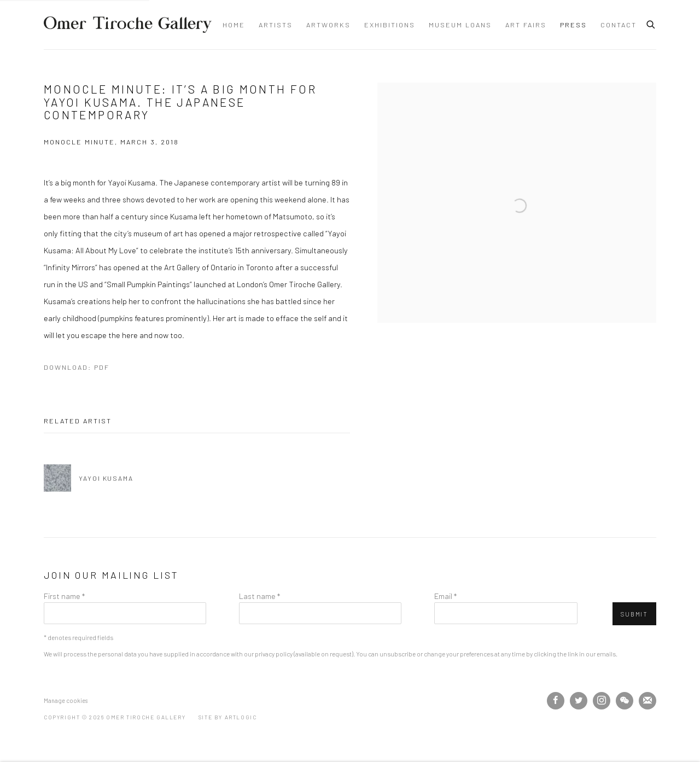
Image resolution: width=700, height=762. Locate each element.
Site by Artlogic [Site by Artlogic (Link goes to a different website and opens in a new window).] (228, 717)
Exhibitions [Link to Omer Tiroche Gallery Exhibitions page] (390, 25)
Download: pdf (77, 367)
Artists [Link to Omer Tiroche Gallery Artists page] (276, 25)
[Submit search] (651, 23)
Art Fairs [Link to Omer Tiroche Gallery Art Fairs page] (526, 25)
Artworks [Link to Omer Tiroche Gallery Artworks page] (328, 25)
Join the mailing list (647, 701)
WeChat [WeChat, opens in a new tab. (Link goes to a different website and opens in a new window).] (625, 701)
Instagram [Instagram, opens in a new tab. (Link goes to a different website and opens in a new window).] (602, 701)
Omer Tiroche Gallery (128, 25)
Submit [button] (634, 614)
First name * (64, 596)
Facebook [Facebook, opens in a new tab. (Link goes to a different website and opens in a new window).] (556, 701)
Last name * (259, 596)
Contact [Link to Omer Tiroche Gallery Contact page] (619, 25)
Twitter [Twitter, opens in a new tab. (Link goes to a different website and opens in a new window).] (579, 701)
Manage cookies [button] (66, 700)
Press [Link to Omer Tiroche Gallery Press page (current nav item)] (573, 25)
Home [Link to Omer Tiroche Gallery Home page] (234, 25)
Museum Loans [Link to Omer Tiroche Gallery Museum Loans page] (460, 25)
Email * (445, 596)
